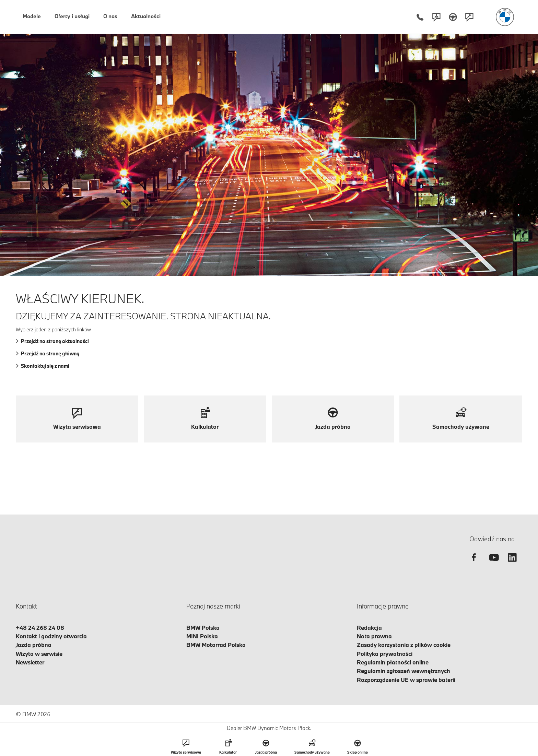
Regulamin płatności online (393, 662)
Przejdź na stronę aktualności (52, 341)
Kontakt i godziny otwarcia (51, 636)
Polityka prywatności (385, 654)
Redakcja (369, 628)
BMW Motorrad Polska (216, 645)
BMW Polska (203, 628)
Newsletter (30, 662)
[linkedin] (512, 563)
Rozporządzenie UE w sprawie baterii (406, 680)
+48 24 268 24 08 (40, 628)
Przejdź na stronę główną (48, 353)
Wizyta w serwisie (39, 654)
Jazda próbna (34, 645)
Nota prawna (374, 636)
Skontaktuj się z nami (43, 366)
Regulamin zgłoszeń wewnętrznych (403, 671)
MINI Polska (202, 636)
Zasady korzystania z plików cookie (404, 645)
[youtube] (493, 563)
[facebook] (474, 563)
